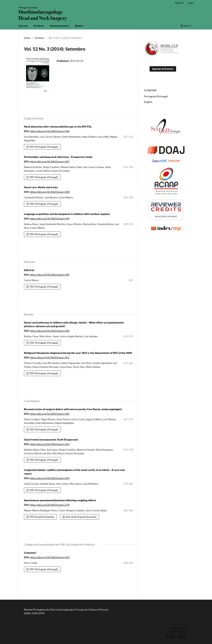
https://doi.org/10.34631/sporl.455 (50, 557)
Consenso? (30, 553)
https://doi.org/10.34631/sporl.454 (50, 478)
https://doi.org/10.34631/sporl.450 (50, 331)
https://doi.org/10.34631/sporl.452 (50, 414)
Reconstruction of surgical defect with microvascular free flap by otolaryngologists (73, 409)
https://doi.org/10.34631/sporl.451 (50, 357)
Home (27, 38)
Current (23, 26)
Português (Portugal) (156, 96)
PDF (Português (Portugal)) (44, 147)
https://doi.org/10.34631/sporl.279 (50, 505)
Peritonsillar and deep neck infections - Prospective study (58, 157)
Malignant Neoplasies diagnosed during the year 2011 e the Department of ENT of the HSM (78, 353)
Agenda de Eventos (163, 69)
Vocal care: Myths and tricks (41, 187)
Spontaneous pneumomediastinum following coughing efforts (60, 500)
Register (179, 3)
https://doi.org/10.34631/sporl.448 (50, 192)
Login (191, 3)
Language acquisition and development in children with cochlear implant (67, 214)
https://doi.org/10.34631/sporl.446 (50, 131)
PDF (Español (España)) (42, 517)
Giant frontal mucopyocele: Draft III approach (51, 439)
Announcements (59, 26)
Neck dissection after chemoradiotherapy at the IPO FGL (58, 126)
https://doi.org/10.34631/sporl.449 (50, 218)
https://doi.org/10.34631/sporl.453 (50, 444)
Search (186, 26)
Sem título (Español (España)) (81, 517)
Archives (39, 26)
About (79, 26)
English (148, 102)
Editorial (29, 270)
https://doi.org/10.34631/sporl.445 (50, 275)
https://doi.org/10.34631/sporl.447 (50, 161)
